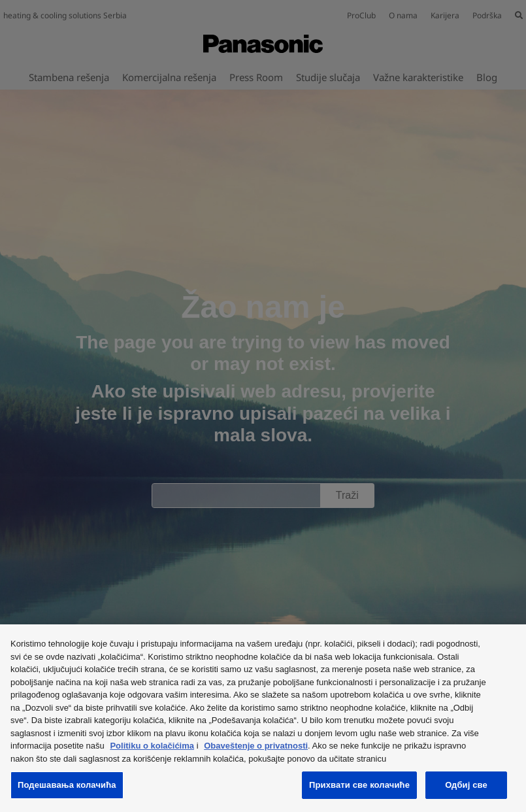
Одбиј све (466, 785)
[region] (263, 718)
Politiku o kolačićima (152, 746)
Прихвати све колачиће (359, 785)
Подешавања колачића (67, 785)
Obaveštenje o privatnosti (256, 746)
